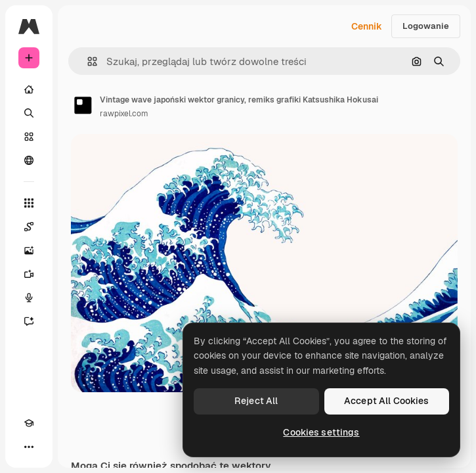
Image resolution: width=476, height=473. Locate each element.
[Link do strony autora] (83, 105)
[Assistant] (29, 321)
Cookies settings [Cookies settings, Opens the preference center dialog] (321, 432)
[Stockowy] (29, 137)
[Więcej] (29, 447)
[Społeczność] (29, 160)
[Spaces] (29, 227)
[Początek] (29, 89)
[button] (87, 61)
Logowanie (426, 26)
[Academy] (29, 423)
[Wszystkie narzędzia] (29, 203)
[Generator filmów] (29, 274)
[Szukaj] (29, 113)
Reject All (256, 401)
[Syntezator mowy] (29, 298)
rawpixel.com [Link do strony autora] (124, 114)
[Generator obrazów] (29, 250)
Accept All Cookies (387, 401)
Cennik (367, 26)
